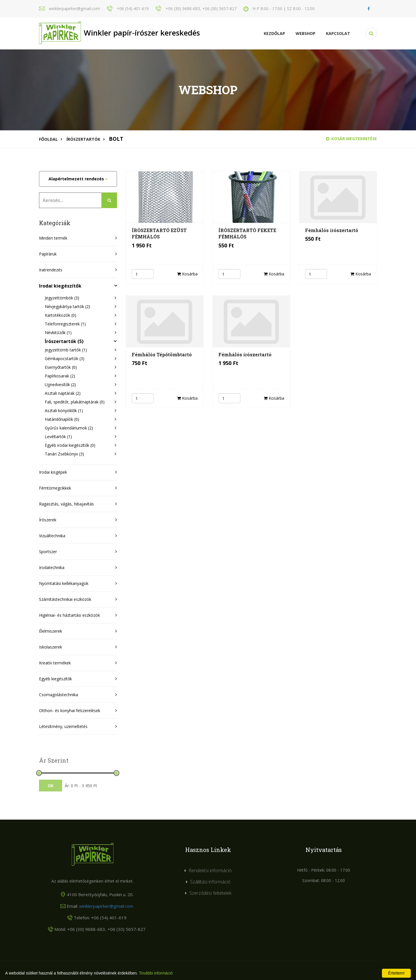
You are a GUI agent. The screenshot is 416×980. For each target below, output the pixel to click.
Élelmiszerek (51, 631)
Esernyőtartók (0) (61, 367)
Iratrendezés (51, 270)
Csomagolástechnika (58, 695)
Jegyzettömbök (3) (62, 298)
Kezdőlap (274, 33)
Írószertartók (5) (64, 341)
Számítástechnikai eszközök (65, 599)
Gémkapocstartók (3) (65, 359)
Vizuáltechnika (52, 536)
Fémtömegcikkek (55, 488)
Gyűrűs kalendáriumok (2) (69, 428)
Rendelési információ (210, 870)
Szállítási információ (210, 882)
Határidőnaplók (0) (62, 419)
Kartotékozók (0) (61, 315)
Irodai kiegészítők (60, 286)
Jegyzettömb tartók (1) (66, 350)
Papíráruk (48, 254)
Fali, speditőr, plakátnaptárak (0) (75, 402)
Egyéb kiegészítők (55, 679)
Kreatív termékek (55, 663)
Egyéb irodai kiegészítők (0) (70, 445)
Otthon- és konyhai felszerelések (70, 711)
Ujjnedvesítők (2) (60, 385)
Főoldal (48, 139)
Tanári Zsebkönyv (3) (64, 454)
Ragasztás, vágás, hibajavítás (66, 504)
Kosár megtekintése (351, 139)
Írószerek (48, 520)
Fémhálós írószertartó (332, 230)
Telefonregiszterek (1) (65, 324)
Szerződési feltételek (210, 893)
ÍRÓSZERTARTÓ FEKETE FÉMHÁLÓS (247, 233)
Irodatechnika (52, 567)
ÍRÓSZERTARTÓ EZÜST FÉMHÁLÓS (159, 233)
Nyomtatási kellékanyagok (64, 583)
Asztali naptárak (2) (63, 393)
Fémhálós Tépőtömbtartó (162, 354)
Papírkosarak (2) (60, 376)
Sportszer (48, 552)
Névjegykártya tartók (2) (67, 306)
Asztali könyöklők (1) (64, 411)
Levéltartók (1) (58, 437)
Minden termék (53, 238)
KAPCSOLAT (338, 33)
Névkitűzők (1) (58, 332)
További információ (156, 973)
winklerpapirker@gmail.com (106, 906)
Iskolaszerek (51, 647)
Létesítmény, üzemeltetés (63, 726)
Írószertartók (83, 139)
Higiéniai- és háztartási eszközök (69, 615)
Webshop (305, 33)
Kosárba (187, 274)
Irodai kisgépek (53, 472)
